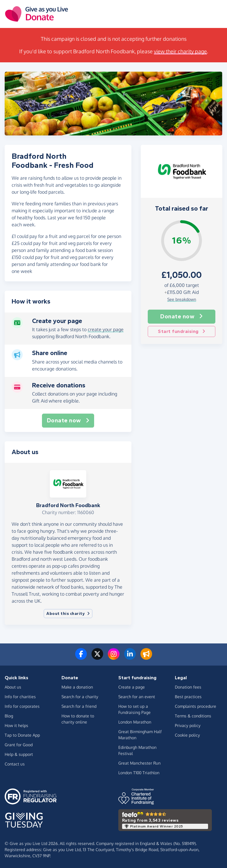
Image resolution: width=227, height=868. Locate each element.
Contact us (15, 764)
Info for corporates (22, 706)
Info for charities (20, 697)
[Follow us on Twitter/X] (97, 657)
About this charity (68, 614)
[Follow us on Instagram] (114, 657)
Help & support (19, 754)
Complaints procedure (196, 706)
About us (13, 687)
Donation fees (188, 687)
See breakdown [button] (182, 299)
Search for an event (137, 697)
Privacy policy (188, 725)
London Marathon (135, 722)
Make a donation (77, 687)
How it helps (16, 725)
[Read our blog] (146, 657)
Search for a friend (79, 706)
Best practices (188, 697)
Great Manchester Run (139, 763)
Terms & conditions (193, 716)
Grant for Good (19, 745)
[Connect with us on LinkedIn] (130, 657)
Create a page (132, 687)
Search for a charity (80, 697)
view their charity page (180, 51)
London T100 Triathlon (139, 773)
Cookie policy (187, 735)
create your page (106, 329)
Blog (9, 716)
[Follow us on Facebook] (81, 657)
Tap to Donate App (22, 735)
